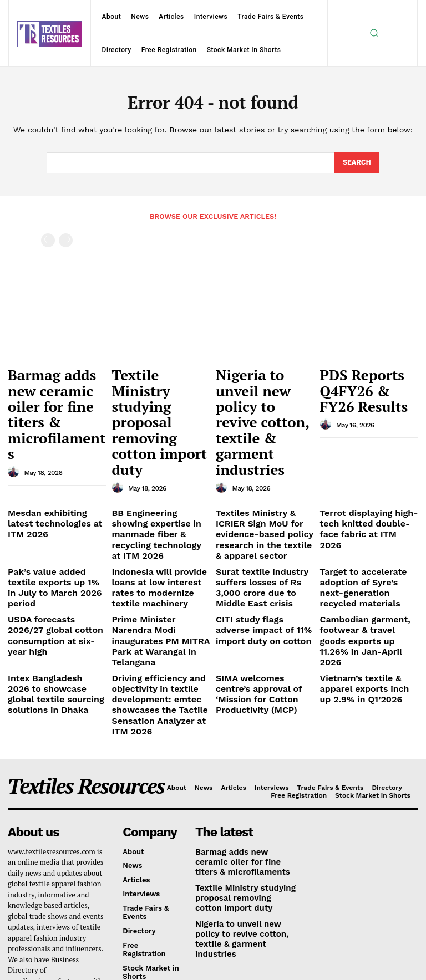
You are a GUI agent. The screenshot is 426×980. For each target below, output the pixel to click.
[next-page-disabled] (66, 240)
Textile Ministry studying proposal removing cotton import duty (153, 387)
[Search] (356, 163)
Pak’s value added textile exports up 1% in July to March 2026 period (52, 491)
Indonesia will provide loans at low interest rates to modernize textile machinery (159, 496)
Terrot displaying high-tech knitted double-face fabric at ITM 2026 (368, 451)
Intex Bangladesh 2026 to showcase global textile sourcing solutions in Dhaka (57, 571)
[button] (374, 33)
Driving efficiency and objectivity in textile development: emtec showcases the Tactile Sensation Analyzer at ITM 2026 (158, 585)
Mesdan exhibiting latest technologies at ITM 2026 (53, 447)
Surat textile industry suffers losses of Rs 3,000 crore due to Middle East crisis (262, 496)
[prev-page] (48, 240)
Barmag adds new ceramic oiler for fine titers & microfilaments (55, 387)
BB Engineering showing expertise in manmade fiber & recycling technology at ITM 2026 (161, 456)
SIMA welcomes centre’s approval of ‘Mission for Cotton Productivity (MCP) (262, 571)
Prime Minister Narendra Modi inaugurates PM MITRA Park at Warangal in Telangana (159, 535)
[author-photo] (15, 418)
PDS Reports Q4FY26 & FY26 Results (367, 376)
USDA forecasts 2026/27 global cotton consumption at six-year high (55, 531)
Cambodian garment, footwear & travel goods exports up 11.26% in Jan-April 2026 (366, 535)
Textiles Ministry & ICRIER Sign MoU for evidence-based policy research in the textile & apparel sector (264, 456)
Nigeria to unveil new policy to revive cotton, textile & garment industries (264, 387)
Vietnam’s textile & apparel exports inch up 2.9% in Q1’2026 (368, 571)
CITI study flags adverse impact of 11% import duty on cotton (262, 531)
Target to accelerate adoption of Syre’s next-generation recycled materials (363, 496)
